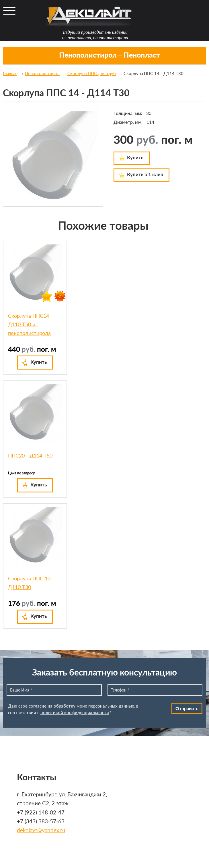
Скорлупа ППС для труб (92, 73)
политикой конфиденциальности (75, 712)
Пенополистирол (42, 73)
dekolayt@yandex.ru (41, 830)
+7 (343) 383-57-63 (41, 821)
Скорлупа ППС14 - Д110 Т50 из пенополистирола (30, 324)
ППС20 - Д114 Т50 (30, 455)
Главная (10, 73)
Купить (135, 157)
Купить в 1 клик (145, 174)
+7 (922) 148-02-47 (41, 812)
